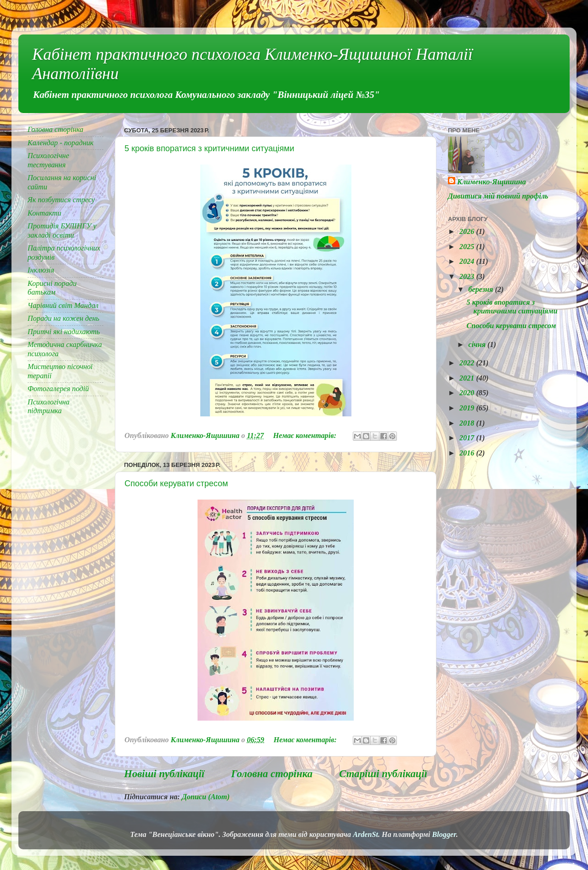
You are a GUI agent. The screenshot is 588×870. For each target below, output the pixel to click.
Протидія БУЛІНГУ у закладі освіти (62, 230)
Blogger (444, 835)
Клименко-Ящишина (492, 182)
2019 (468, 408)
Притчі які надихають (64, 332)
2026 (468, 232)
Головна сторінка (272, 774)
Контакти (44, 213)
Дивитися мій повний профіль (498, 196)
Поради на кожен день (63, 318)
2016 (468, 453)
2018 (468, 423)
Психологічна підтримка (48, 407)
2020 (468, 393)
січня (478, 345)
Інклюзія (41, 270)
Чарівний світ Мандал (63, 306)
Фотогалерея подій (58, 389)
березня (481, 290)
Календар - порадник (61, 143)
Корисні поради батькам (52, 288)
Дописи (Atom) (206, 797)
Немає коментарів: (306, 436)
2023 (468, 277)
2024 (468, 262)
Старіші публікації (383, 774)
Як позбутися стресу (61, 200)
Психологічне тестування (48, 160)
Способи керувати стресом (176, 483)
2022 (468, 363)
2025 (468, 247)
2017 (468, 438)
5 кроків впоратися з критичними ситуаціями (209, 148)
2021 (468, 378)
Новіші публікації (164, 774)
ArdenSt (365, 835)
